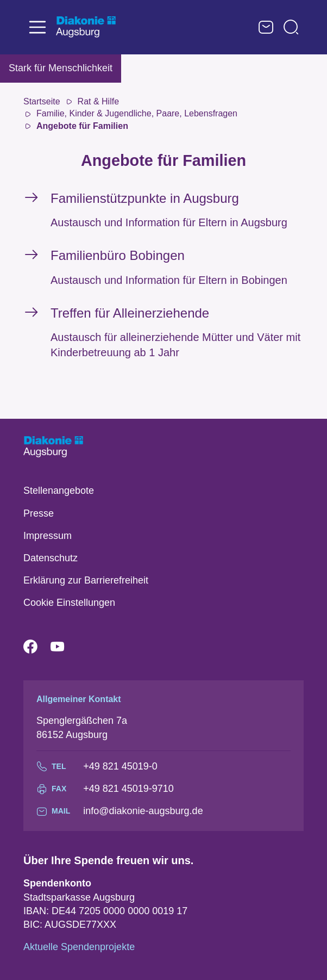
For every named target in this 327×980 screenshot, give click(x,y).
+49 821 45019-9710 (128, 789)
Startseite (42, 101)
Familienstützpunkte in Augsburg (145, 198)
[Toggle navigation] (37, 27)
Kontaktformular (266, 27)
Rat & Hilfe (98, 101)
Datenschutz (51, 558)
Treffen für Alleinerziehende (130, 313)
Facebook (37, 647)
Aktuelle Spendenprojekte (79, 947)
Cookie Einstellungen (69, 603)
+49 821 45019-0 (120, 766)
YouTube (64, 647)
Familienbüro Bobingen (118, 255)
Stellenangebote (59, 491)
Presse (39, 513)
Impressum (48, 536)
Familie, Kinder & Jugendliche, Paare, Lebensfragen (137, 113)
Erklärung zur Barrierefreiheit (86, 580)
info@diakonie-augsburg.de (143, 811)
